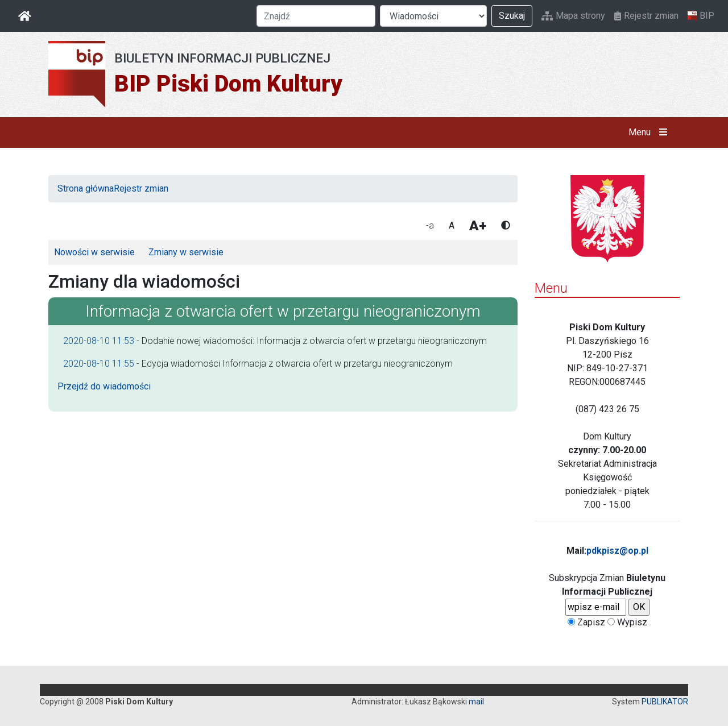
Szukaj (512, 16)
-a (430, 225)
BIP (701, 16)
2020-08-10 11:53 (99, 341)
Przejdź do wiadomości (104, 386)
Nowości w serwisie (94, 252)
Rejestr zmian (646, 16)
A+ (478, 226)
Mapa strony (573, 16)
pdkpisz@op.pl (617, 551)
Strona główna (86, 188)
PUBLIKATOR (665, 702)
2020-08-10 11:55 (99, 364)
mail (476, 702)
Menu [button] (650, 132)
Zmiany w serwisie (186, 252)
